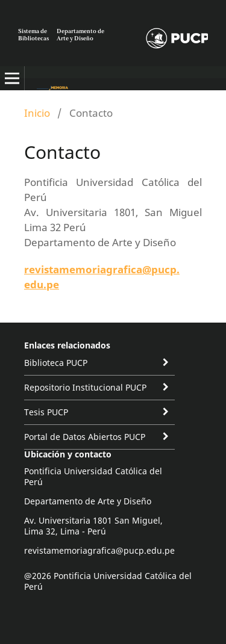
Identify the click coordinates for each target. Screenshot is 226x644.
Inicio (37, 113)
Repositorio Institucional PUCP (85, 387)
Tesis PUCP (46, 412)
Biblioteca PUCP (56, 363)
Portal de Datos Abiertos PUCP (85, 437)
